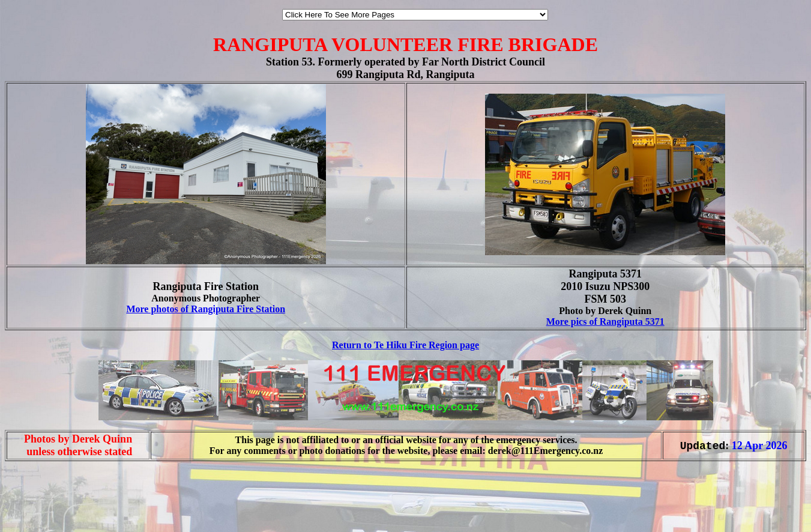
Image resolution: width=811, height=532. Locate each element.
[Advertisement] (41, 507)
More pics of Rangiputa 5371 (605, 322)
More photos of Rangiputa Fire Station (206, 309)
